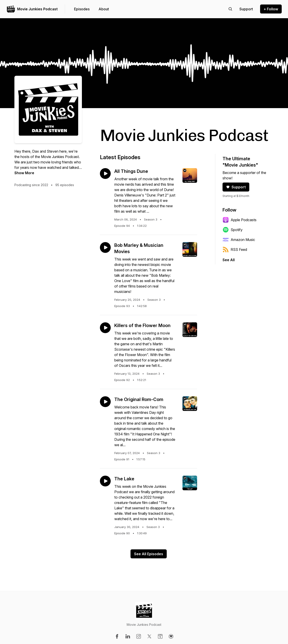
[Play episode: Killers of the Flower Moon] (105, 328)
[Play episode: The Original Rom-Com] (105, 402)
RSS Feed (235, 250)
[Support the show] (246, 9)
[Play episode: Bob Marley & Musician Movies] (105, 247)
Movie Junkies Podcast (37, 9)
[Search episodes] (230, 9)
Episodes (82, 9)
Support (236, 187)
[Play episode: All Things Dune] (105, 174)
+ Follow (271, 9)
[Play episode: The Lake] (105, 481)
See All (229, 260)
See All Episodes (149, 554)
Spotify (233, 230)
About (104, 9)
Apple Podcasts (240, 220)
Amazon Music (239, 240)
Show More (24, 173)
